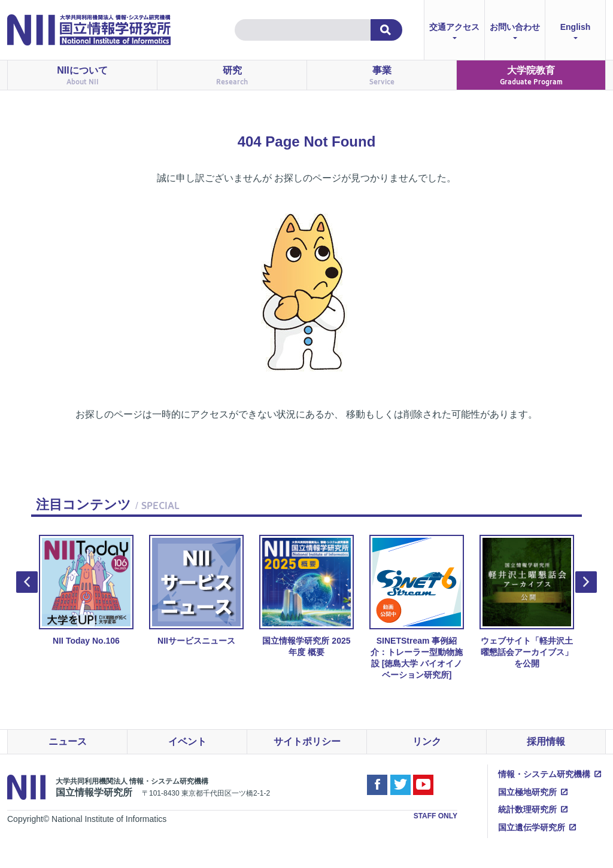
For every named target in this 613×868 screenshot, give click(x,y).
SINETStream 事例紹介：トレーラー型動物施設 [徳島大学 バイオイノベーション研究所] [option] (417, 607)
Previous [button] (27, 582)
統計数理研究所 (527, 809)
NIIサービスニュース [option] (196, 590)
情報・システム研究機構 (544, 774)
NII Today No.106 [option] (86, 590)
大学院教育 (531, 76)
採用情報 (546, 741)
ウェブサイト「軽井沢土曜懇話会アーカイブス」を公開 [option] (527, 601)
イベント (187, 741)
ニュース (68, 741)
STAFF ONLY (436, 816)
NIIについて (82, 76)
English (576, 33)
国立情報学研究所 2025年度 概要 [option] (306, 596)
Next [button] (586, 582)
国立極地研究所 (527, 792)
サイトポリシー (307, 741)
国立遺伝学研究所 (532, 827)
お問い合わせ (515, 33)
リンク (427, 741)
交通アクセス (454, 33)
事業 (382, 76)
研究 (232, 76)
